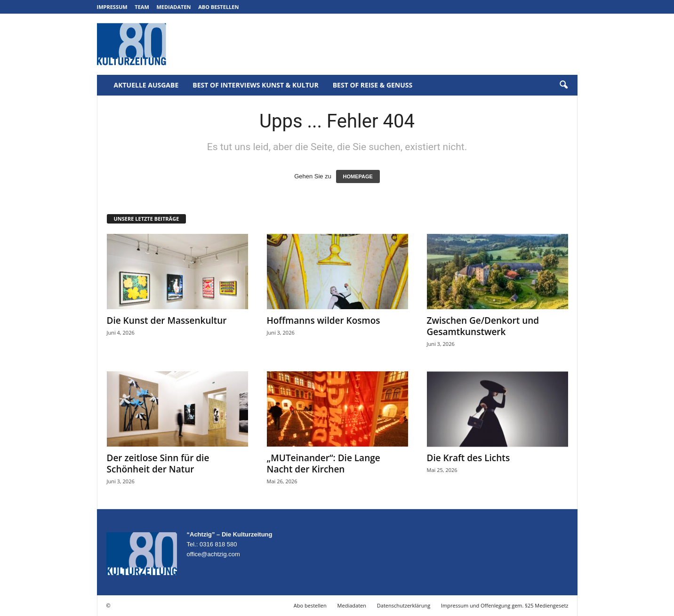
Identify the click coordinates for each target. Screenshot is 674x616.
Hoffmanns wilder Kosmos (324, 320)
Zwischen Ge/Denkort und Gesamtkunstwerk (483, 326)
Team (142, 7)
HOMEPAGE (358, 176)
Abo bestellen (218, 7)
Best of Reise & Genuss (373, 85)
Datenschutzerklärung (404, 605)
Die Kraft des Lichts (469, 458)
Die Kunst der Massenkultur (167, 320)
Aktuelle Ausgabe (146, 85)
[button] (563, 85)
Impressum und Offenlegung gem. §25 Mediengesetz (505, 605)
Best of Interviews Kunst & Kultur (255, 85)
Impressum (112, 7)
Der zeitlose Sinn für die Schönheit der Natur (158, 464)
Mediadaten (173, 7)
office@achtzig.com (213, 554)
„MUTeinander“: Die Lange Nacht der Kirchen (324, 464)
